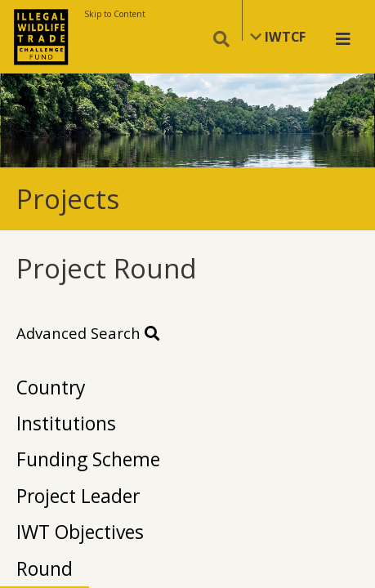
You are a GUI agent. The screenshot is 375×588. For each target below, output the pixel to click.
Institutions (66, 423)
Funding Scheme (88, 459)
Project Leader (78, 496)
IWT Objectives (80, 532)
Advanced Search (88, 333)
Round (45, 568)
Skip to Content (115, 14)
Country (51, 387)
